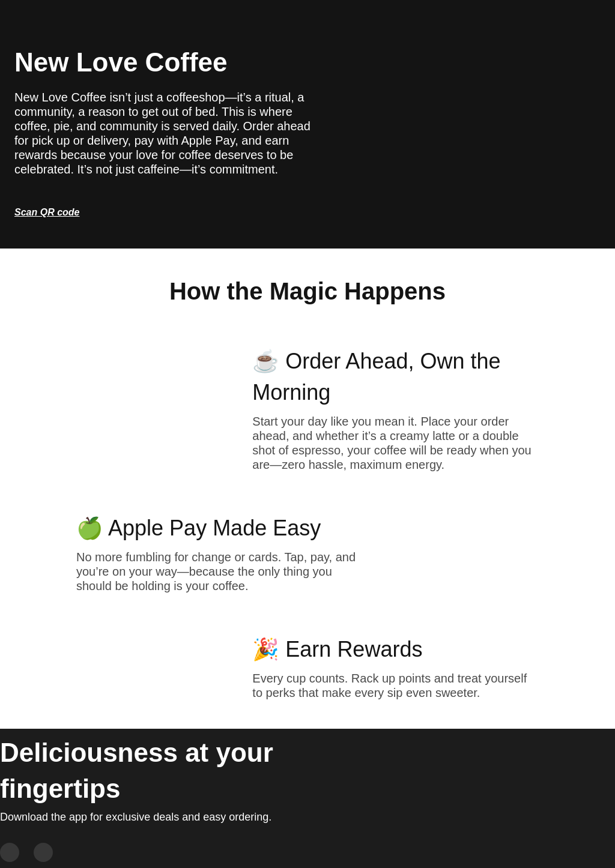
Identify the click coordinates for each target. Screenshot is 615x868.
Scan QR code (47, 212)
